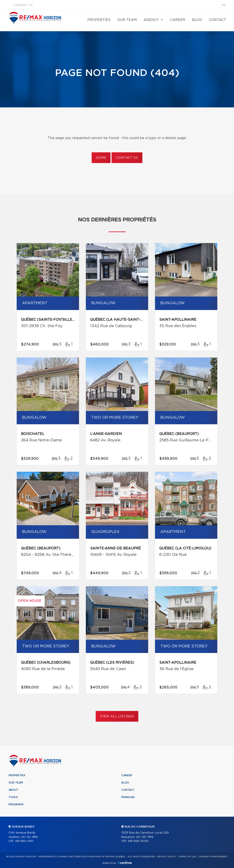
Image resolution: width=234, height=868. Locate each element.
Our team (127, 20)
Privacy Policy (167, 857)
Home (101, 158)
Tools (13, 797)
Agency (151, 20)
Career (178, 20)
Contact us (23, 5)
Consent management (213, 857)
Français (128, 797)
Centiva (125, 863)
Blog (197, 20)
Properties (99, 20)
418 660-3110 (24, 841)
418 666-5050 (138, 841)
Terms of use (187, 857)
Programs (16, 804)
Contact (217, 20)
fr (224, 5)
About (13, 790)
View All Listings (117, 717)
